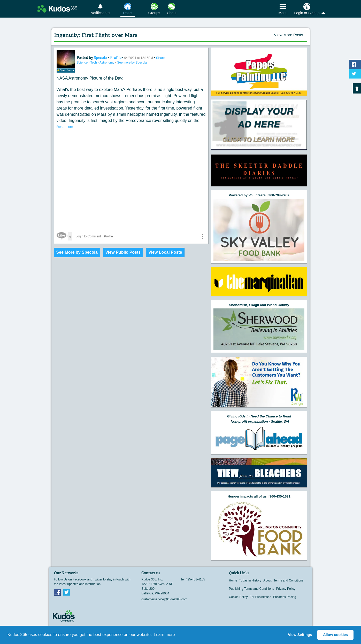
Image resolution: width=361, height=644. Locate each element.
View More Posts (288, 35)
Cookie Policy (238, 597)
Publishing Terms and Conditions (252, 589)
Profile (116, 58)
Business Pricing (285, 597)
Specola (101, 58)
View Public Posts (123, 252)
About (267, 580)
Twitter (67, 592)
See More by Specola (77, 252)
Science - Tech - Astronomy (96, 63)
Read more (65, 127)
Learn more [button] (164, 635)
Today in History (250, 580)
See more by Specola (132, 63)
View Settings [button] (300, 635)
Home (233, 580)
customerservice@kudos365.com (164, 599)
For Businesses (261, 597)
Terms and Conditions (289, 580)
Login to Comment (88, 236)
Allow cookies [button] (335, 635)
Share (161, 58)
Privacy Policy (286, 589)
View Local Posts (165, 252)
